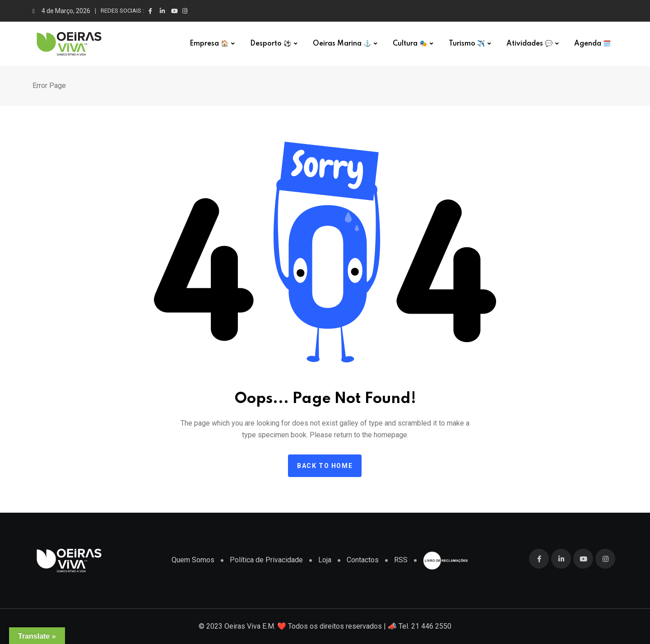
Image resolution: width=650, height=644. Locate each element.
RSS (401, 560)
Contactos (363, 560)
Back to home (325, 466)
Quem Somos (193, 560)
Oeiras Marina (342, 44)
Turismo (467, 44)
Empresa (209, 44)
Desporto (271, 44)
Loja (325, 560)
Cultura (410, 44)
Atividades (529, 44)
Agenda (592, 44)
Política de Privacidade (266, 560)
